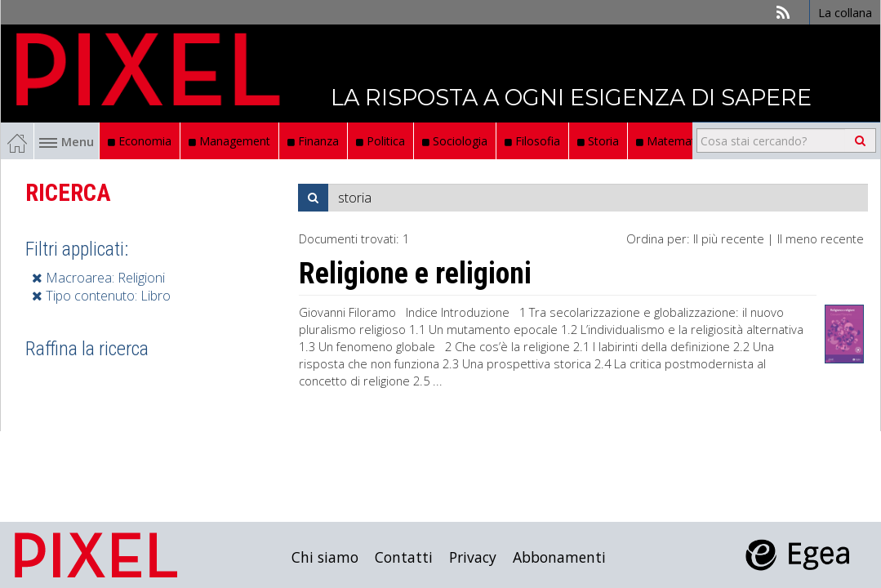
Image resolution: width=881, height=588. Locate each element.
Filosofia (532, 141)
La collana (845, 12)
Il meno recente (821, 238)
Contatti (404, 557)
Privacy (473, 557)
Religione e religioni (415, 274)
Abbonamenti (559, 557)
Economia (140, 141)
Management (229, 141)
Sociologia (455, 141)
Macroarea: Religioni (98, 278)
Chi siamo (325, 557)
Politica (380, 141)
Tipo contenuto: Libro (101, 296)
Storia (598, 141)
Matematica (673, 141)
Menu (67, 141)
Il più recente (729, 238)
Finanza (313, 141)
